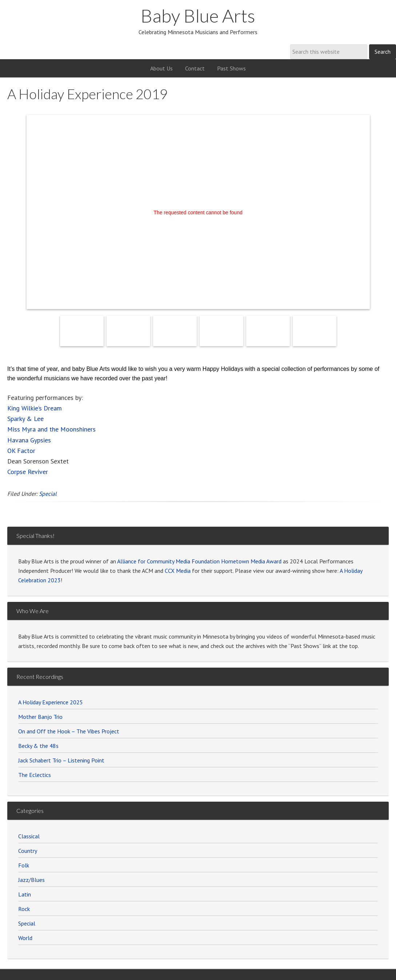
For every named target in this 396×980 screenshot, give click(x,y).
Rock (24, 909)
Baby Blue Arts (198, 16)
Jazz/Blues (31, 880)
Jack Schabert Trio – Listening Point (61, 760)
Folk (24, 865)
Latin (25, 894)
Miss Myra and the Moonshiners (51, 429)
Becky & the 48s (38, 746)
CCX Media (178, 571)
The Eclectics (35, 775)
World (25, 938)
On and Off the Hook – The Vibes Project (69, 731)
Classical (29, 836)
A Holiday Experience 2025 (51, 702)
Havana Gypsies (29, 440)
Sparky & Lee (25, 419)
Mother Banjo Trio (40, 717)
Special (48, 494)
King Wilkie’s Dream (35, 408)
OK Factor (21, 451)
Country (28, 851)
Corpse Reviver (28, 472)
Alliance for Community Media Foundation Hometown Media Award (199, 561)
